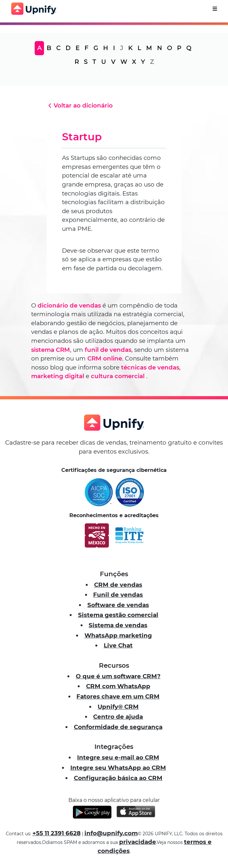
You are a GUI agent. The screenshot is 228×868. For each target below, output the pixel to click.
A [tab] (39, 48)
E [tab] (77, 48)
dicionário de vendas (69, 305)
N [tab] (159, 48)
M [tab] (149, 48)
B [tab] (49, 48)
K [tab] (130, 48)
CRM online (105, 358)
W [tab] (124, 62)
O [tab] (169, 48)
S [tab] (86, 62)
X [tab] (134, 62)
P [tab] (179, 48)
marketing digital (58, 376)
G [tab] (96, 48)
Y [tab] (143, 62)
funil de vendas (108, 350)
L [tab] (139, 48)
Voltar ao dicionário (80, 105)
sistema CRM (51, 350)
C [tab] (58, 48)
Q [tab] (189, 48)
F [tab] (86, 48)
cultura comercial (118, 376)
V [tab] (113, 62)
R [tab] (77, 62)
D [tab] (68, 48)
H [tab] (105, 48)
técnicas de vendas (150, 367)
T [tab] (94, 62)
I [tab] (114, 48)
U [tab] (104, 62)
